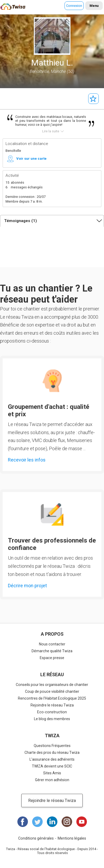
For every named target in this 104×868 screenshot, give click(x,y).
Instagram (67, 822)
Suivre (93, 99)
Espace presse (52, 658)
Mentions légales (72, 838)
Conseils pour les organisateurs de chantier (52, 685)
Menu (94, 6)
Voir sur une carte (31, 159)
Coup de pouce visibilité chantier (52, 691)
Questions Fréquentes (52, 746)
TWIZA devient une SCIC (52, 766)
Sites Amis (52, 773)
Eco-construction (52, 712)
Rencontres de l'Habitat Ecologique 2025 (52, 698)
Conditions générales (36, 838)
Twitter (37, 822)
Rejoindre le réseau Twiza (52, 705)
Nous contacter (52, 644)
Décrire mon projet (27, 586)
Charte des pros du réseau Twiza (52, 752)
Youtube (82, 822)
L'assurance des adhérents (52, 759)
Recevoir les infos (27, 460)
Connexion (74, 6)
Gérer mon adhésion (52, 780)
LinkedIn (52, 822)
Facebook (23, 822)
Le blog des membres (52, 719)
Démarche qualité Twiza (52, 651)
